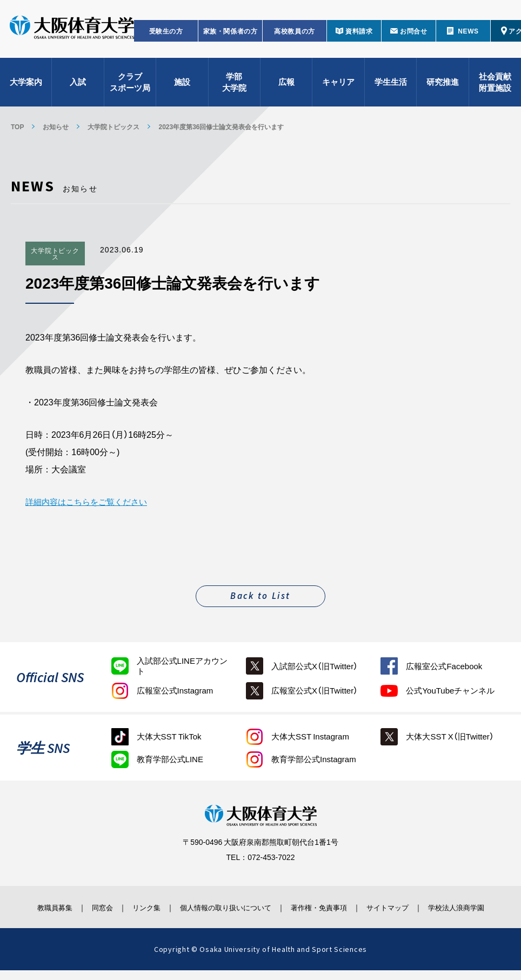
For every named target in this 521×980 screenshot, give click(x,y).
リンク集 (139, 906)
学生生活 (391, 86)
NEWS (468, 36)
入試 (78, 86)
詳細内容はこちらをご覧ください (90, 501)
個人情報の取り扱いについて (225, 906)
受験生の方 (166, 36)
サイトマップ (399, 906)
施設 (182, 86)
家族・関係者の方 (231, 36)
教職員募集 (38, 906)
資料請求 (359, 36)
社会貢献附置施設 (495, 87)
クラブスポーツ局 (130, 87)
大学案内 (26, 86)
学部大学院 (234, 87)
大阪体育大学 (72, 34)
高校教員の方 (295, 36)
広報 (286, 86)
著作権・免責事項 (325, 906)
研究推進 (443, 86)
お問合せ (413, 36)
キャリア (338, 86)
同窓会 (90, 906)
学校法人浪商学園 (470, 911)
